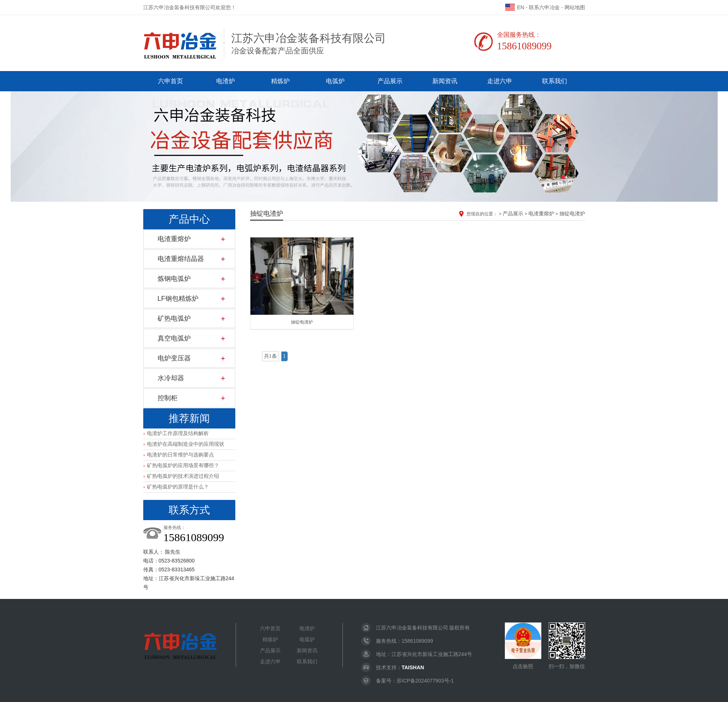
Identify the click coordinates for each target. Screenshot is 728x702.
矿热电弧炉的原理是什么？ (178, 487)
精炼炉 (280, 81)
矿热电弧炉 (174, 318)
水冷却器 (171, 378)
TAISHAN (413, 667)
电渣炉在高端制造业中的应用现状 (186, 444)
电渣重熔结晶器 (181, 259)
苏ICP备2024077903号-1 (425, 681)
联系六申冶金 (544, 7)
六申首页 (170, 81)
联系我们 (555, 81)
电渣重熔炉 (174, 239)
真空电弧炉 (174, 338)
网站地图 (575, 7)
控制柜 (168, 398)
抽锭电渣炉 (572, 214)
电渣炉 (226, 81)
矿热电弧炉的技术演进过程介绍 (183, 476)
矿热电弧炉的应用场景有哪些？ (183, 465)
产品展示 (390, 81)
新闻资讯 (445, 81)
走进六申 (500, 81)
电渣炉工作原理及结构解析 (178, 433)
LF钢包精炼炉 (178, 299)
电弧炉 (335, 81)
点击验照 (523, 646)
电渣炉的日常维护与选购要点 (180, 455)
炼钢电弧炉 (174, 279)
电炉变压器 (174, 358)
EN (515, 7)
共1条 (270, 356)
